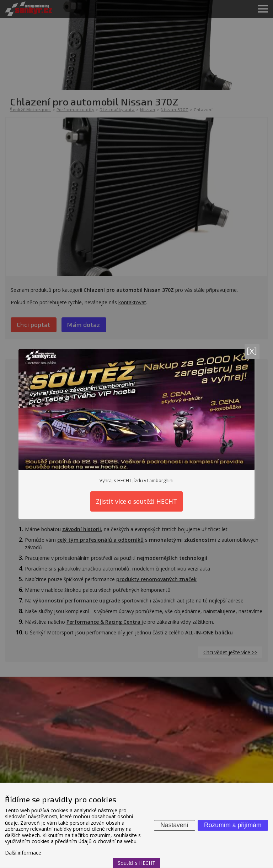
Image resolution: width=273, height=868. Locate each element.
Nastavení (174, 825)
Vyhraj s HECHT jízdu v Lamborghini (136, 481)
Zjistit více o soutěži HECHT (136, 501)
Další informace (23, 853)
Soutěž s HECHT (136, 863)
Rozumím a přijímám (233, 825)
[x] (252, 350)
